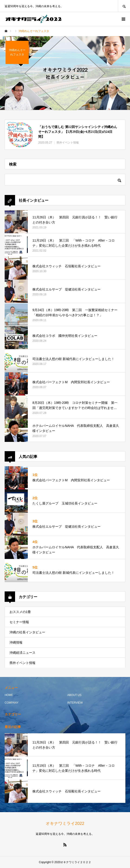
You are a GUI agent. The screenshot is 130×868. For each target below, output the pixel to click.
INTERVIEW (75, 703)
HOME (9, 695)
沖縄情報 (16, 642)
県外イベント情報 (22, 663)
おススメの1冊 (20, 612)
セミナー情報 (19, 622)
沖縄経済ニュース (22, 653)
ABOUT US (75, 695)
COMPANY (12, 703)
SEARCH (124, 6)
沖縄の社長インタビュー (27, 632)
